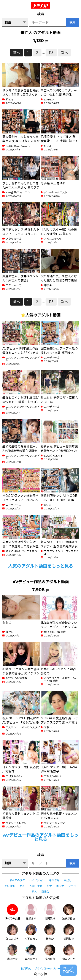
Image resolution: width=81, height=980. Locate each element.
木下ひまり (31, 932)
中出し (68, 880)
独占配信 (10, 886)
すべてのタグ (17, 880)
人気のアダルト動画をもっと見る (41, 566)
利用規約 (26, 969)
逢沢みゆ (31, 912)
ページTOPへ (68, 970)
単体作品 (54, 880)
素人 (35, 891)
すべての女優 (12, 912)
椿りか (50, 932)
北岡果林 (50, 912)
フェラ (72, 886)
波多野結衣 (69, 912)
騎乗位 (45, 891)
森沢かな (12, 952)
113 (51, 53)
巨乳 (22, 886)
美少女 (60, 886)
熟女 (49, 886)
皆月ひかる (31, 952)
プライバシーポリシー (47, 969)
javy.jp (41, 5)
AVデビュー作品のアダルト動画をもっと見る (40, 837)
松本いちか (69, 952)
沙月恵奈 (50, 952)
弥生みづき (12, 932)
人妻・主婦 (36, 886)
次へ (64, 53)
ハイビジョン (37, 880)
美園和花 (69, 932)
